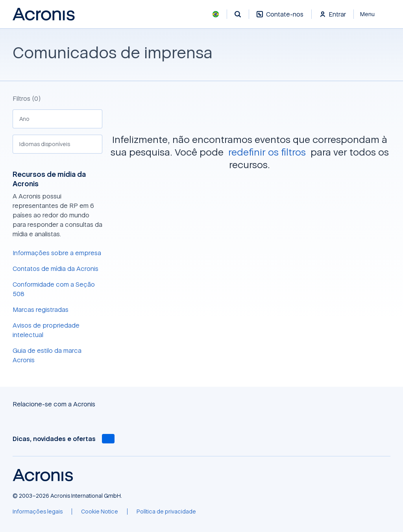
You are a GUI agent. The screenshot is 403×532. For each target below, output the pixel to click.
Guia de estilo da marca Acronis (47, 355)
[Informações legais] (38, 512)
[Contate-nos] (280, 18)
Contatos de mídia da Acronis (55, 269)
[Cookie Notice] (100, 512)
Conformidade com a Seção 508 (54, 289)
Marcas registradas (41, 310)
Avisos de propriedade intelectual (46, 330)
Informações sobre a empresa (57, 253)
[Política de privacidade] (166, 512)
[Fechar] (372, 14)
